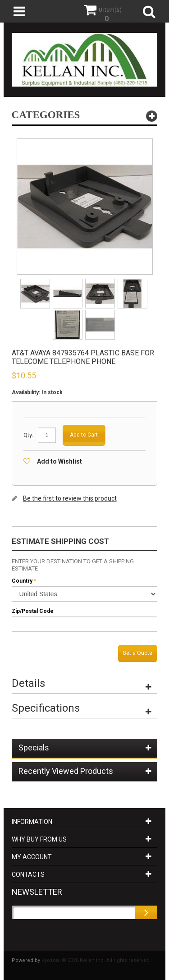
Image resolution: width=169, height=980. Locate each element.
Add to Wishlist (59, 461)
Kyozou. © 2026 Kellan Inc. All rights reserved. (96, 960)
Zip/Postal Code (33, 611)
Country (22, 581)
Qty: (28, 435)
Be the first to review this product (70, 498)
